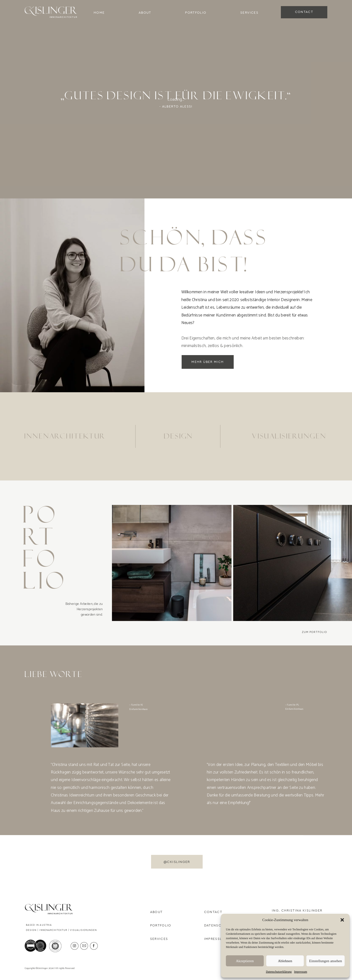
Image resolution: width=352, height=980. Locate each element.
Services (249, 13)
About (145, 13)
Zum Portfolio (315, 632)
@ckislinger (177, 862)
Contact (213, 912)
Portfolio (196, 13)
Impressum (301, 972)
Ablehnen (285, 961)
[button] (342, 920)
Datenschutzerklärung (279, 972)
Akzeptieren (245, 961)
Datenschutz (218, 926)
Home (99, 13)
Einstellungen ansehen (325, 961)
